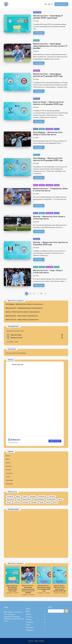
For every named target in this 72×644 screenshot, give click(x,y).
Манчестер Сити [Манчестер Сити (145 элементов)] (27, 499)
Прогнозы (37, 71)
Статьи (57, 129)
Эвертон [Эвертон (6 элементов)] (55, 502)
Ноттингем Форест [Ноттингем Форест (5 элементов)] (51, 499)
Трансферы (9, 484)
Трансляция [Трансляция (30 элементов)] (25, 502)
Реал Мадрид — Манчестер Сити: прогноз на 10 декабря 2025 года (48, 159)
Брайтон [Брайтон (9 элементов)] (25, 496)
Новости (42, 129)
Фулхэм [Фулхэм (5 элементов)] (48, 502)
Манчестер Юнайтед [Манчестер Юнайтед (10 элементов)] (39, 499)
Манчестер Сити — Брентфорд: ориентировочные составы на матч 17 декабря (50, 46)
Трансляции (37, 12)
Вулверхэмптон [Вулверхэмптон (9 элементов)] (42, 496)
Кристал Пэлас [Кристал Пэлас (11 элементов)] (10, 499)
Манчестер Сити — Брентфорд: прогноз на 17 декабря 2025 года (48, 75)
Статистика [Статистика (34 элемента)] (17, 502)
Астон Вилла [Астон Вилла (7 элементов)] (10, 496)
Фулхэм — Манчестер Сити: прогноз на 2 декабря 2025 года (51, 243)
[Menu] (46, 4)
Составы (36, 40)
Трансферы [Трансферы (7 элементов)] (34, 502)
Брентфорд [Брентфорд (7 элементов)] (33, 496)
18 (41, 294)
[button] (61, 4)
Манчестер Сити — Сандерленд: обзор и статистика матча (50, 190)
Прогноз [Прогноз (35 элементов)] (61, 499)
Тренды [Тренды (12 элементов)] (42, 502)
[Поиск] (66, 611)
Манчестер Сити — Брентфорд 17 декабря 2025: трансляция (48, 17)
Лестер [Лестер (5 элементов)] (19, 499)
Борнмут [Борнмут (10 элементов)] (18, 496)
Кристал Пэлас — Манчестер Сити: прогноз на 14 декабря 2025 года (49, 103)
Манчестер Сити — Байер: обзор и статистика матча (22, 320)
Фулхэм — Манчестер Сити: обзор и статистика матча (49, 218)
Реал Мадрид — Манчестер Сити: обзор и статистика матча (48, 133)
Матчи (36, 129)
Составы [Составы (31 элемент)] (9, 502)
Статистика (49, 129)
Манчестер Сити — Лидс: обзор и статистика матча (48, 271)
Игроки (8, 456)
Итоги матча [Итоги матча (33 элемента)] (52, 496)
